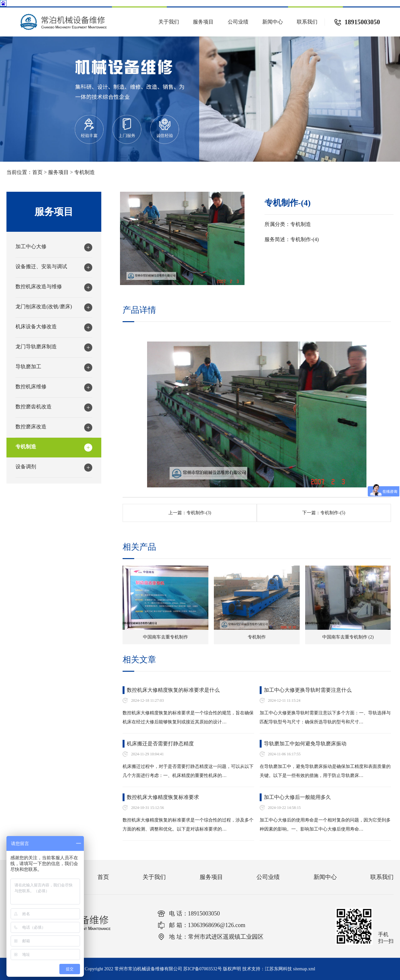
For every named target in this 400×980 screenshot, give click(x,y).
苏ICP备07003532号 (203, 969)
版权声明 (232, 969)
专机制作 (257, 637)
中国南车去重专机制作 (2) (348, 637)
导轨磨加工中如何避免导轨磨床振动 (305, 744)
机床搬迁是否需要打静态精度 (160, 744)
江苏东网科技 (278, 969)
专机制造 (85, 172)
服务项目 (203, 22)
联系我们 (307, 22)
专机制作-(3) (199, 513)
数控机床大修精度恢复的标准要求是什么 (173, 690)
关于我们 (169, 22)
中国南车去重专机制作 (165, 637)
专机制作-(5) (333, 513)
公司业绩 (238, 22)
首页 (37, 172)
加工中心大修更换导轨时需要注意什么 (308, 690)
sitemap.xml (304, 969)
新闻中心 (273, 22)
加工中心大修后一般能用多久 (297, 797)
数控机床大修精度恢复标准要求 (163, 797)
